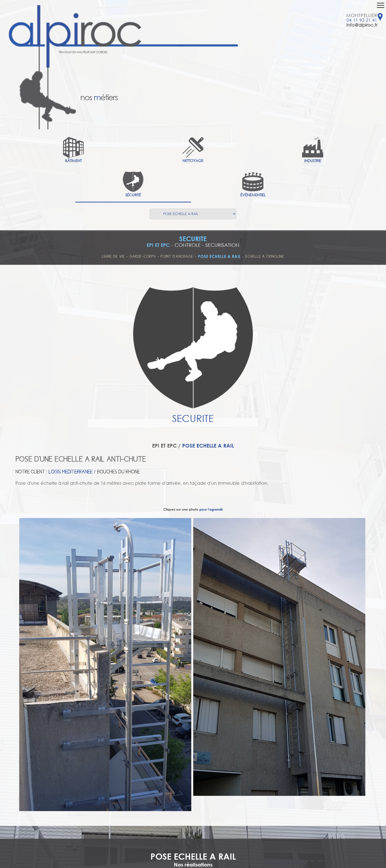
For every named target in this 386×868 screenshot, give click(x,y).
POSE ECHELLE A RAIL (219, 256)
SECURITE (193, 239)
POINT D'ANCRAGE (177, 256)
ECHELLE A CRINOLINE (265, 256)
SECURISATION (222, 245)
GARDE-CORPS (143, 256)
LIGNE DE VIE (113, 256)
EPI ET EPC (158, 245)
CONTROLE (188, 245)
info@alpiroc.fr (362, 25)
